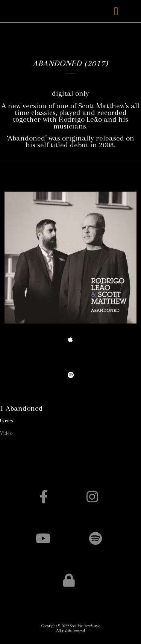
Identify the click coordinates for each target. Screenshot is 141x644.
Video (6, 433)
